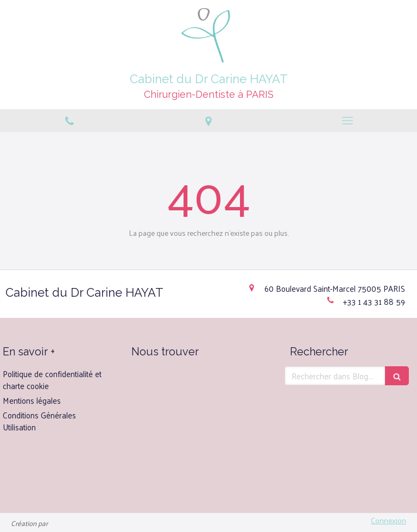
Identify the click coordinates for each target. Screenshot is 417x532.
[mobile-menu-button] (347, 121)
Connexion (388, 520)
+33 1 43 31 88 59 (374, 301)
